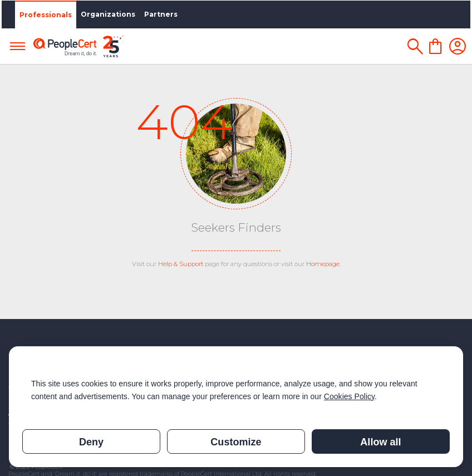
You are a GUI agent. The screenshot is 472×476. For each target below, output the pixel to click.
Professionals (44, 15)
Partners (159, 14)
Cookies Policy (349, 396)
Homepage (323, 264)
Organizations (106, 14)
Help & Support (181, 264)
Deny (91, 442)
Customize (236, 442)
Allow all (380, 442)
